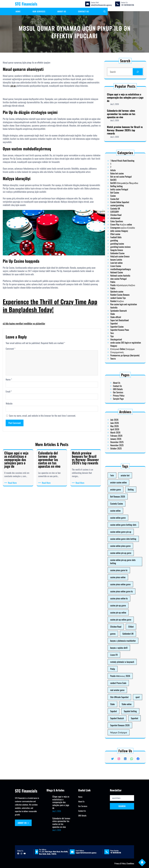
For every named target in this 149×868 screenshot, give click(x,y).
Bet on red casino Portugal (123, 217)
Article (119, 214)
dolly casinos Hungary (122, 244)
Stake (119, 286)
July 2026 (120, 426)
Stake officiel (120, 287)
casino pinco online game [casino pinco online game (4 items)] (123, 593)
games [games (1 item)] (119, 618)
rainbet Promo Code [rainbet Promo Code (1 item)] (122, 642)
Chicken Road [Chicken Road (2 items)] (121, 614)
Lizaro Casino (120, 262)
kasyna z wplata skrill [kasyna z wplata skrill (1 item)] (122, 625)
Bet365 (119, 219)
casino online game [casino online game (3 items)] (122, 560)
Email (9, 391)
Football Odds (121, 248)
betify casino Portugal (122, 224)
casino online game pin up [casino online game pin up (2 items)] (123, 567)
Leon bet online (121, 260)
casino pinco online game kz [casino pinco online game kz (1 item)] (123, 597)
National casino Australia (123, 267)
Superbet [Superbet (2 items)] (130, 660)
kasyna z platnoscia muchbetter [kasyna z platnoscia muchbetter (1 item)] (124, 621)
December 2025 (121, 437)
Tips (119, 297)
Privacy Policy (122, 392)
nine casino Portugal (122, 268)
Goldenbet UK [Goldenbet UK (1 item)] (127, 618)
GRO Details (122, 389)
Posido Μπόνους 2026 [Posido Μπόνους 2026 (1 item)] (123, 639)
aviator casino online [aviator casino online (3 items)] (122, 542)
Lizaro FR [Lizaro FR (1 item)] (120, 628)
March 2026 (120, 432)
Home (80, 797)
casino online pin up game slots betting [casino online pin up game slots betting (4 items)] (124, 582)
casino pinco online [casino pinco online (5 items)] (122, 590)
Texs (119, 295)
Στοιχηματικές (121, 305)
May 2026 (120, 429)
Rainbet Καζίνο (121, 279)
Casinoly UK (120, 233)
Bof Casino (120, 225)
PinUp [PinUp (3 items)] (119, 635)
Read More (13, 483)
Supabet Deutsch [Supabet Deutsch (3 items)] (121, 660)
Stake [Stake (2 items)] (119, 653)
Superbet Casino (121, 292)
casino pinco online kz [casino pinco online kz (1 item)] (122, 600)
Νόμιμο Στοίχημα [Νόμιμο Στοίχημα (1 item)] (122, 667)
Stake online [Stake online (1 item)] (126, 653)
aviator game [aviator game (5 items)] (120, 546)
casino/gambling (121, 232)
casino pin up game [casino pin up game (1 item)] (122, 604)
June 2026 (120, 428)
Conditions (130, 863)
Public (119, 273)
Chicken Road (121, 236)
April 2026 (120, 431)
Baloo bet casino (121, 216)
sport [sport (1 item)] (131, 649)
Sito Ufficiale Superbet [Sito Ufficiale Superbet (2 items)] (122, 649)
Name (9, 379)
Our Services (122, 391)
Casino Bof (120, 228)
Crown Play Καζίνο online (123, 241)
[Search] (137, 72)
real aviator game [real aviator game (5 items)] (121, 646)
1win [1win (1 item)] (119, 539)
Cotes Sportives (121, 240)
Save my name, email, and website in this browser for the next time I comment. (42, 416)
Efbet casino (120, 246)
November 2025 (121, 439)
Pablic (119, 270)
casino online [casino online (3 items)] (120, 556)
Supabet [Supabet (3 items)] (119, 657)
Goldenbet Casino (121, 256)
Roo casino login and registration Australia (124, 282)
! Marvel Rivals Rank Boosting (124, 209)
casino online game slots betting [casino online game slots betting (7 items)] (124, 571)
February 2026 (121, 434)
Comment (11, 349)
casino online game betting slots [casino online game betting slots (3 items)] (124, 563)
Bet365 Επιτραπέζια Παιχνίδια (125, 220)
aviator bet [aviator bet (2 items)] (125, 539)
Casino (119, 227)
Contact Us (121, 387)
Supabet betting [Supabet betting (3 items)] (128, 657)
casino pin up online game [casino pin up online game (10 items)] (123, 611)
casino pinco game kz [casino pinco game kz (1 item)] (122, 586)
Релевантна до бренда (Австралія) (125, 306)
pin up (13, 86)
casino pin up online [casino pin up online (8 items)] (122, 607)
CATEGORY (120, 235)
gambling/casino (121, 251)
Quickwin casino (121, 275)
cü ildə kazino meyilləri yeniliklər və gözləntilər (24, 323)
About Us (121, 386)
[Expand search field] (104, 11)
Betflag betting (121, 222)
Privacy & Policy (120, 863)
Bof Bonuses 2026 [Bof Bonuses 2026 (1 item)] (121, 550)
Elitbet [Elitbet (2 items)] (128, 614)
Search (122, 806)
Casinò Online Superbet (122, 230)
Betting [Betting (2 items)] (128, 546)
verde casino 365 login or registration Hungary (125, 301)
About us (23, 823)
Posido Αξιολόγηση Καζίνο (124, 271)
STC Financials (26, 4)
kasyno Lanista (121, 259)
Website (9, 403)
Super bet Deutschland (122, 289)
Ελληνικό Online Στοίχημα (124, 303)
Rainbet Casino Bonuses (123, 276)
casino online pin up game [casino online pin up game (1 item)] (123, 578)
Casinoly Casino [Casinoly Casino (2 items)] (121, 553)
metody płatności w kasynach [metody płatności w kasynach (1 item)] (124, 632)
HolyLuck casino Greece (123, 257)
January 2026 (121, 436)
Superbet (120, 291)
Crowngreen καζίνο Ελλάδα (124, 243)
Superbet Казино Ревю (122, 294)
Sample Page (122, 394)
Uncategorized (121, 298)
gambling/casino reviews (123, 252)
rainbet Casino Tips (122, 278)
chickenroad (120, 238)
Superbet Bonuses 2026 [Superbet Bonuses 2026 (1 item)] (123, 664)
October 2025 (121, 440)
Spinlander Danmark (122, 284)
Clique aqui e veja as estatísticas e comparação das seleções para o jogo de (125, 98)
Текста (119, 308)
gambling (120, 249)
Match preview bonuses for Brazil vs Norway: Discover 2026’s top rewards (125, 130)
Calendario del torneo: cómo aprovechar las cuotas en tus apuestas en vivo (121, 114)
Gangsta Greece (121, 254)
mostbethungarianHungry (123, 264)
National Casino (121, 265)
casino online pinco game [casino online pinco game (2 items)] (123, 574)
